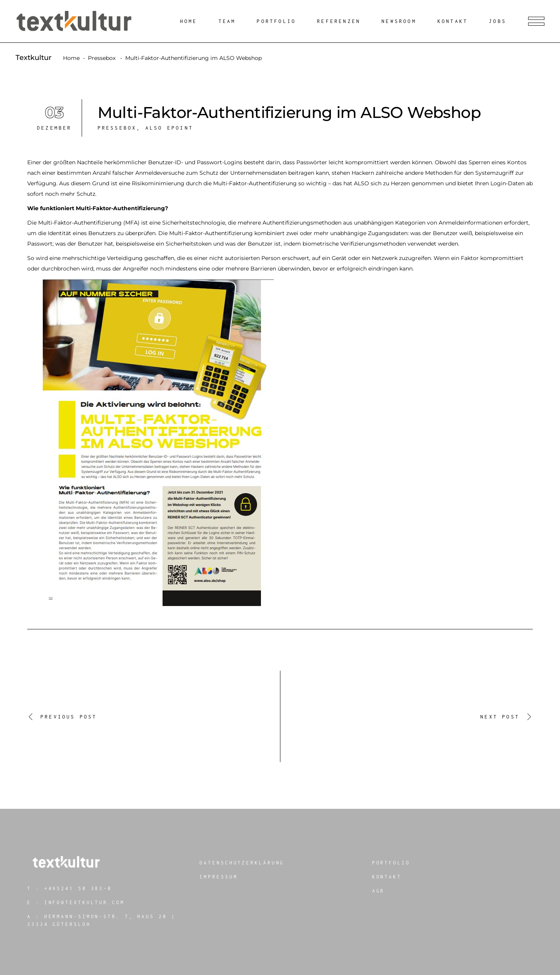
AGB (379, 891)
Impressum (219, 877)
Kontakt (387, 877)
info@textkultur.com (85, 902)
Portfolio (391, 863)
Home (71, 58)
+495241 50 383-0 (78, 888)
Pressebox (102, 58)
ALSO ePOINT (169, 128)
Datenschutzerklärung (242, 863)
